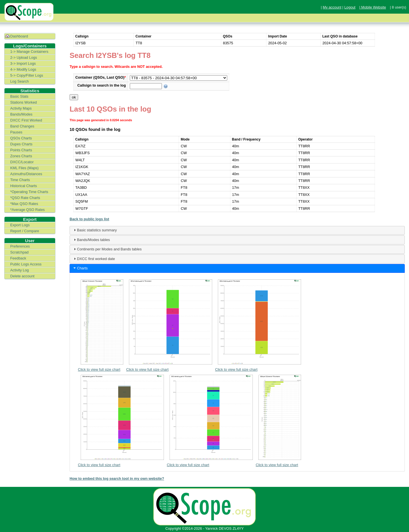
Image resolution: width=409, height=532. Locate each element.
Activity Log (19, 270)
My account (332, 7)
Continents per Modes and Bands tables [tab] (107, 249)
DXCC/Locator (22, 162)
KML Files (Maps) (24, 168)
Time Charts (20, 180)
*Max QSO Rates (24, 204)
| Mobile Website (373, 7)
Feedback (18, 258)
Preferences (20, 246)
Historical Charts (24, 186)
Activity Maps (21, 108)
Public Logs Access (26, 264)
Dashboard (19, 36)
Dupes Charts (21, 144)
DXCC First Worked (26, 120)
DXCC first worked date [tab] (94, 259)
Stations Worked (24, 102)
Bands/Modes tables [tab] (91, 240)
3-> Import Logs (23, 63)
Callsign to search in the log (102, 85)
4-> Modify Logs (23, 69)
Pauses (16, 132)
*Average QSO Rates (27, 210)
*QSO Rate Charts (25, 198)
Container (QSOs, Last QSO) (101, 77)
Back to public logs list (89, 219)
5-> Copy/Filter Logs (27, 75)
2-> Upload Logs (24, 57)
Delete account (22, 276)
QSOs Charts (21, 138)
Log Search (19, 81)
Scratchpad (19, 252)
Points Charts (21, 150)
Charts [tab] (80, 268)
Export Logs (20, 225)
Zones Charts (21, 156)
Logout (350, 7)
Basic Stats (19, 96)
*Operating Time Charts (29, 192)
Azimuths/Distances (26, 174)
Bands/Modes (21, 114)
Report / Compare (25, 231)
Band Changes (22, 126)
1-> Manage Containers (29, 52)
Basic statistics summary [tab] (95, 230)
